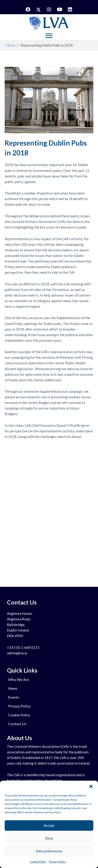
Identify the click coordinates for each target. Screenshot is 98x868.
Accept (49, 825)
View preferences (49, 851)
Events (14, 697)
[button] (91, 786)
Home (11, 45)
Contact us (17, 724)
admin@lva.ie (17, 653)
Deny (49, 838)
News (13, 688)
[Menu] (49, 36)
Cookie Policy (38, 862)
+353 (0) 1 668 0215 (23, 648)
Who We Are (19, 679)
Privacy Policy (57, 862)
